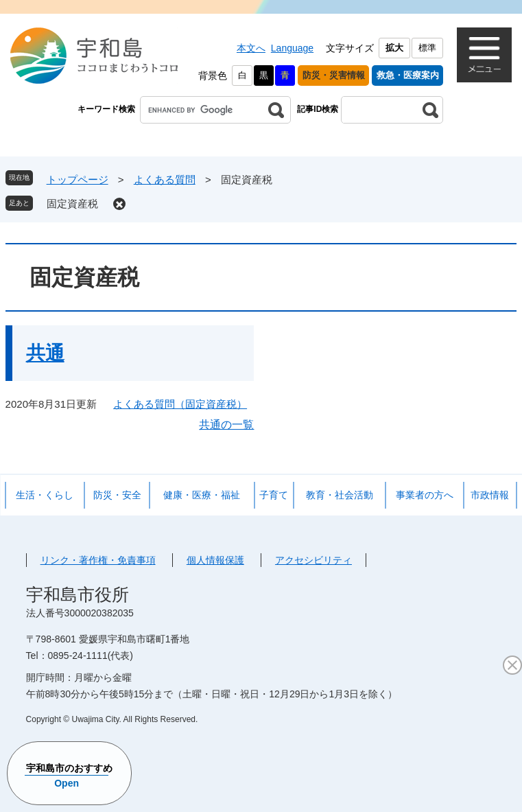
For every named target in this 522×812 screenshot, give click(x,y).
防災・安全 (117, 495)
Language (292, 48)
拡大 (394, 48)
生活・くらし (45, 495)
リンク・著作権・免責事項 (98, 560)
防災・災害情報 (334, 75)
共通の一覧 (226, 425)
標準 (427, 48)
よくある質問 (165, 179)
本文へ (251, 48)
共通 (45, 353)
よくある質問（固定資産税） (180, 404)
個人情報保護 (215, 560)
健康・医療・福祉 (202, 495)
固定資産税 (72, 204)
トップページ (78, 179)
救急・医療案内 (408, 75)
